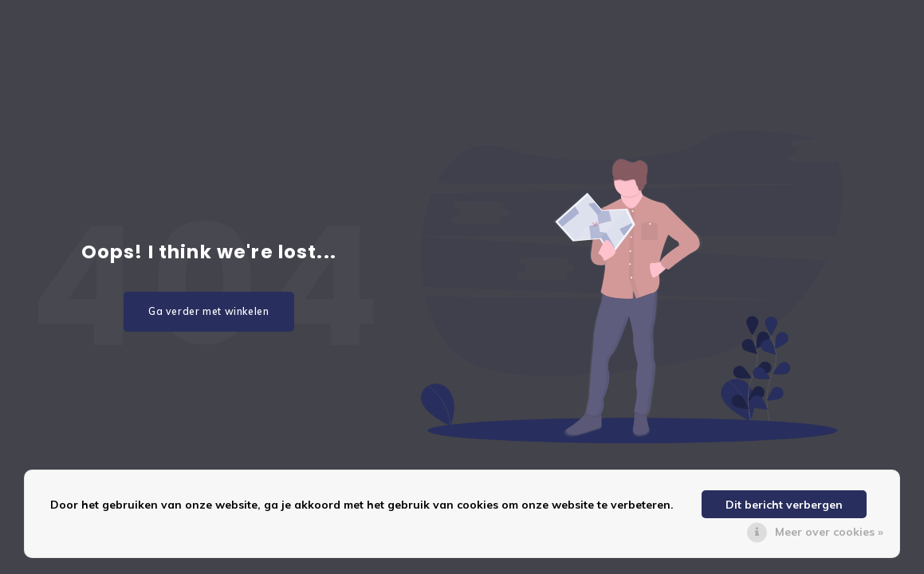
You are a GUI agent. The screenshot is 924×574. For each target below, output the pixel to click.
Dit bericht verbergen (784, 505)
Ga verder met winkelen (209, 311)
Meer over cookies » (829, 532)
